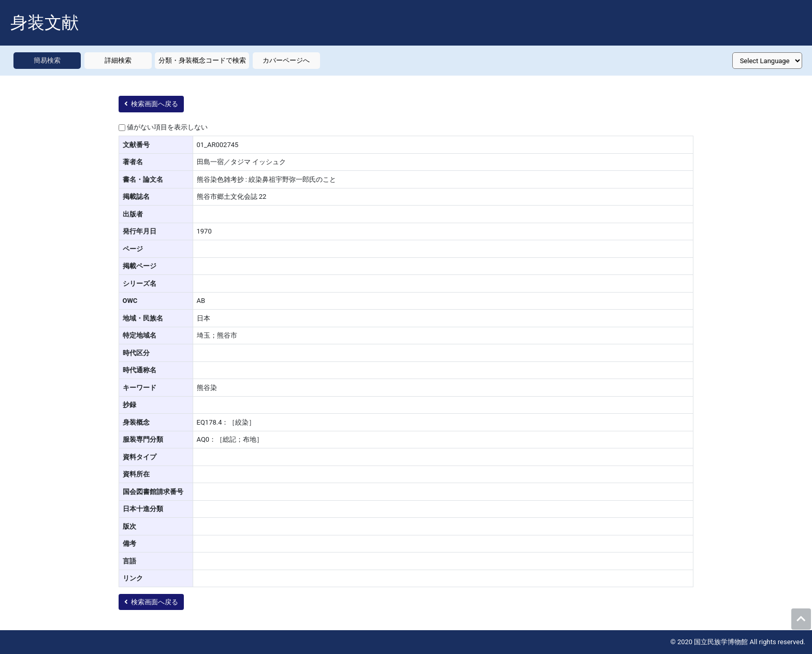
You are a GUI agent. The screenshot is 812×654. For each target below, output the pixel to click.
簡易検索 (47, 60)
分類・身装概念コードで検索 (202, 60)
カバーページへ (286, 60)
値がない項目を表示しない (167, 127)
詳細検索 (118, 60)
